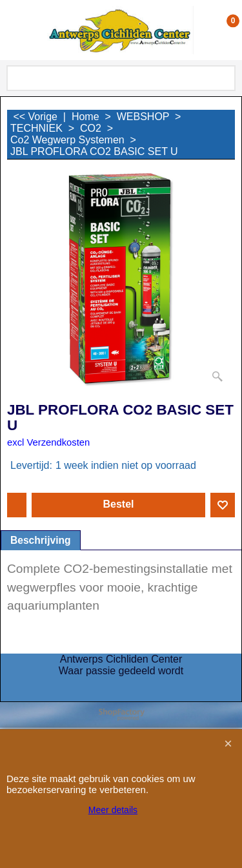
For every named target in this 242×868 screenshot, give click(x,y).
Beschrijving (41, 540)
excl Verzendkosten (48, 442)
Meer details (113, 810)
